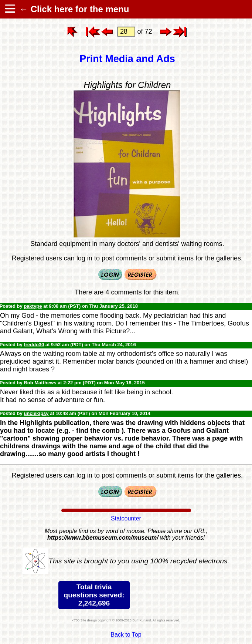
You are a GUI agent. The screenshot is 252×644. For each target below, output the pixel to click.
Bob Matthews (40, 383)
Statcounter (126, 518)
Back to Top (126, 635)
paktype (33, 306)
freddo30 (34, 345)
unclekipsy (36, 413)
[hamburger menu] (10, 9)
